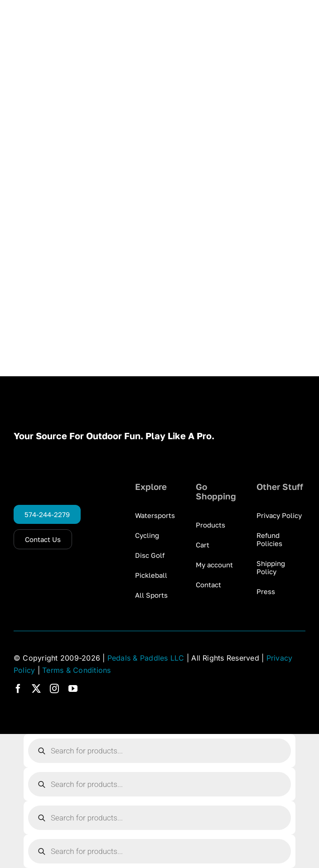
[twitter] (36, 689)
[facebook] (18, 689)
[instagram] (54, 689)
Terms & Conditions (76, 670)
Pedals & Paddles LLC (146, 658)
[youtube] (73, 689)
